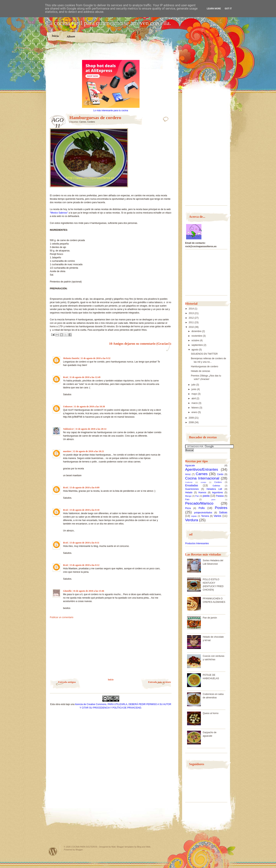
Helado (189, 492)
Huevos (202, 492)
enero (195, 412)
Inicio (55, 36)
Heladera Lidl (214, 489)
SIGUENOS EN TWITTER (204, 354)
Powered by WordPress (53, 851)
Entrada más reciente (160, 682)
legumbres (218, 492)
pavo (213, 499)
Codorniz (189, 482)
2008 (192, 422)
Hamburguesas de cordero (205, 367)
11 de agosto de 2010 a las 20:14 (91, 429)
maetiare (67, 451)
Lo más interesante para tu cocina (111, 110)
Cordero (91, 122)
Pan (197, 496)
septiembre (198, 345)
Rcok (65, 377)
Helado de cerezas (200, 371)
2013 (192, 313)
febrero (195, 408)
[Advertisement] (111, 53)
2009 (192, 418)
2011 (192, 322)
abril (194, 398)
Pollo (202, 508)
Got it (228, 9)
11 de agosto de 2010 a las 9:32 (96, 358)
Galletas (216, 486)
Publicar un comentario (62, 617)
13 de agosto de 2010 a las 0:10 (85, 510)
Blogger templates (125, 847)
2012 (192, 318)
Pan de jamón (210, 618)
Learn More (214, 9)
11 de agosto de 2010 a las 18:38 (89, 407)
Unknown (68, 407)
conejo (203, 482)
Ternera (205, 516)
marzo (195, 403)
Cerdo (220, 474)
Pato (187, 499)
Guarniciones (192, 489)
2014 (192, 309)
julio (194, 385)
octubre (196, 340)
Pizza (188, 508)
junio (194, 389)
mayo (195, 394)
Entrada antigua (67, 682)
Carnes (83, 122)
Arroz (188, 474)
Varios (218, 516)
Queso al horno (211, 713)
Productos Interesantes (197, 543)
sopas (194, 516)
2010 (192, 327)
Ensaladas (192, 485)
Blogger (79, 850)
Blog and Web (144, 847)
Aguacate (190, 465)
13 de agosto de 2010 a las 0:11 (84, 543)
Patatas (220, 496)
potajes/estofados (203, 513)
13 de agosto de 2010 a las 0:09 (85, 488)
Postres (221, 508)
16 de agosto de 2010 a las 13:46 (89, 591)
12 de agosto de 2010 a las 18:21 (89, 451)
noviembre (197, 336)
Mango (188, 496)
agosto (195, 350)
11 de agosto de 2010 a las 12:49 (85, 377)
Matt (114, 847)
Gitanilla (67, 591)
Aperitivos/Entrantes (202, 469)
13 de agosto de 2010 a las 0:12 (85, 565)
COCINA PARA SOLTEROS (84, 847)
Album (71, 36)
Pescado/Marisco (199, 503)
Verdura (192, 520)
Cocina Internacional (202, 478)
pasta (206, 496)
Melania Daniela (71, 358)
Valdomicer (68, 429)
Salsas (223, 512)
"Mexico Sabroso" (59, 213)
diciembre (197, 331)
